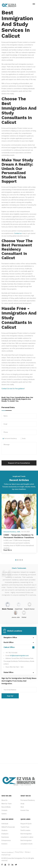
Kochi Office (9, 642)
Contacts (4, 810)
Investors (4, 844)
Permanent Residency (10, 438)
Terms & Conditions (7, 852)
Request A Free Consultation (19, 463)
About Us (4, 800)
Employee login (6, 855)
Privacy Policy (19, 852)
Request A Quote (26, 824)
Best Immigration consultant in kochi (26, 842)
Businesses (5, 837)
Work (22, 807)
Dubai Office (9, 672)
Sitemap (27, 852)
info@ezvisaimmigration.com (19, 656)
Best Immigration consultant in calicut (27, 835)
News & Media (6, 807)
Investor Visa (25, 810)
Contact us (18, 233)
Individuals (5, 824)
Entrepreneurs (6, 840)
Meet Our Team (7, 804)
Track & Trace (25, 827)
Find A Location (25, 830)
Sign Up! (10, 696)
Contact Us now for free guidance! (13, 389)
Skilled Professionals (8, 827)
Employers (5, 834)
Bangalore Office (10, 637)
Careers (4, 814)
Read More (8, 550)
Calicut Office (9, 647)
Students (4, 830)
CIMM (18, 532)
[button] (16, 560)
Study (23, 438)
